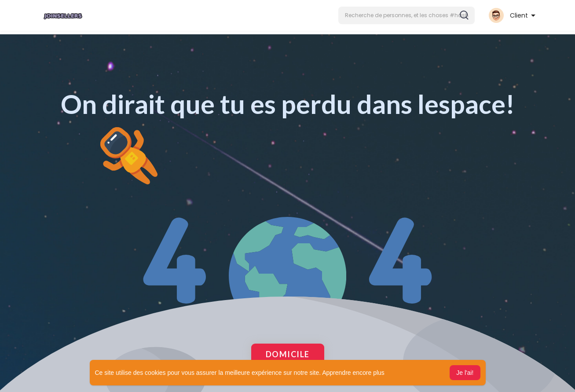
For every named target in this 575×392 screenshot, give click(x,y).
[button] (407, 15)
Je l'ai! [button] (465, 373)
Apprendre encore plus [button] (353, 373)
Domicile (288, 354)
